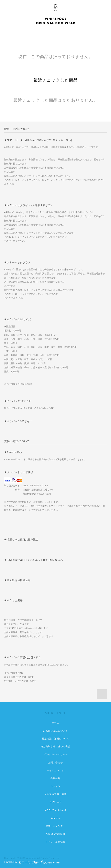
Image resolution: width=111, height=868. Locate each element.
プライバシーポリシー (55, 754)
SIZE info (55, 802)
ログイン (55, 786)
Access (55, 818)
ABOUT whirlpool (55, 810)
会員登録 (55, 778)
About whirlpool (55, 834)
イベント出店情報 (55, 842)
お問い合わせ (55, 762)
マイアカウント (55, 770)
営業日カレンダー (55, 826)
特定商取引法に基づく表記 (55, 746)
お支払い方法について (55, 731)
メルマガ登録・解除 (55, 794)
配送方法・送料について (55, 739)
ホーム (55, 723)
